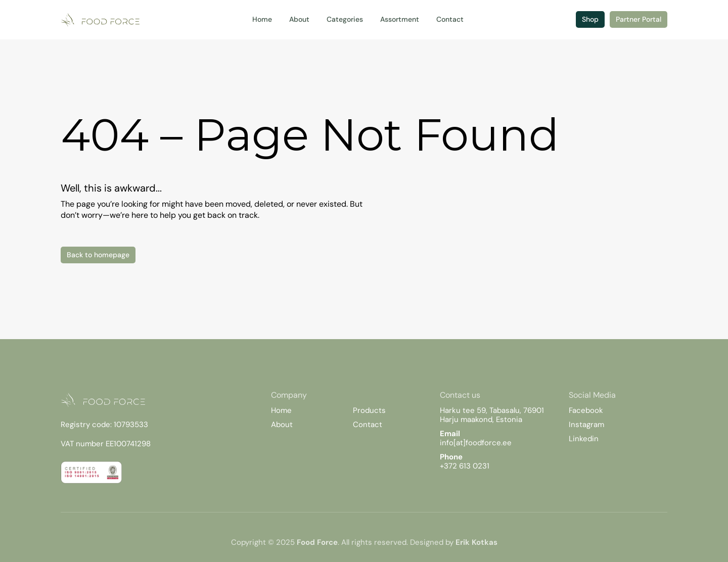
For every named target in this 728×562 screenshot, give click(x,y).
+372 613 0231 (465, 466)
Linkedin (584, 439)
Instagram (586, 425)
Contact (368, 425)
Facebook (586, 410)
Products (369, 410)
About (282, 425)
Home (281, 410)
